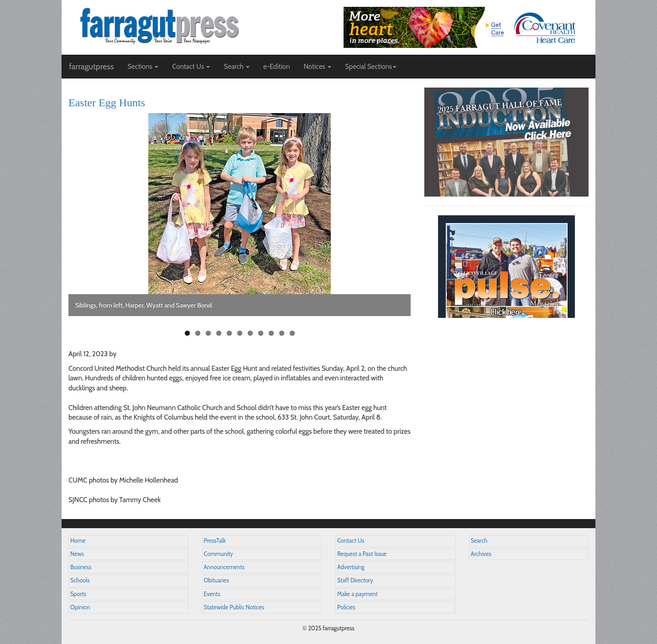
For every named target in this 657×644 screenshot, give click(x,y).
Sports (78, 594)
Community (219, 554)
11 (292, 333)
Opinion (80, 607)
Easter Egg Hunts (107, 103)
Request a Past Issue (362, 554)
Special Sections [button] (371, 67)
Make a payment (357, 594)
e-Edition (277, 67)
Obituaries (216, 580)
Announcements (224, 567)
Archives (481, 554)
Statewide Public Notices (234, 607)
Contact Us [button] (191, 67)
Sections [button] (143, 67)
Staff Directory (355, 580)
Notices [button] (317, 67)
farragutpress (91, 67)
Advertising (351, 567)
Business (81, 567)
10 (282, 333)
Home (78, 541)
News (77, 554)
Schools (80, 580)
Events (212, 594)
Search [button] (237, 67)
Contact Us (351, 541)
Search (479, 541)
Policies (346, 607)
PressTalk (215, 541)
